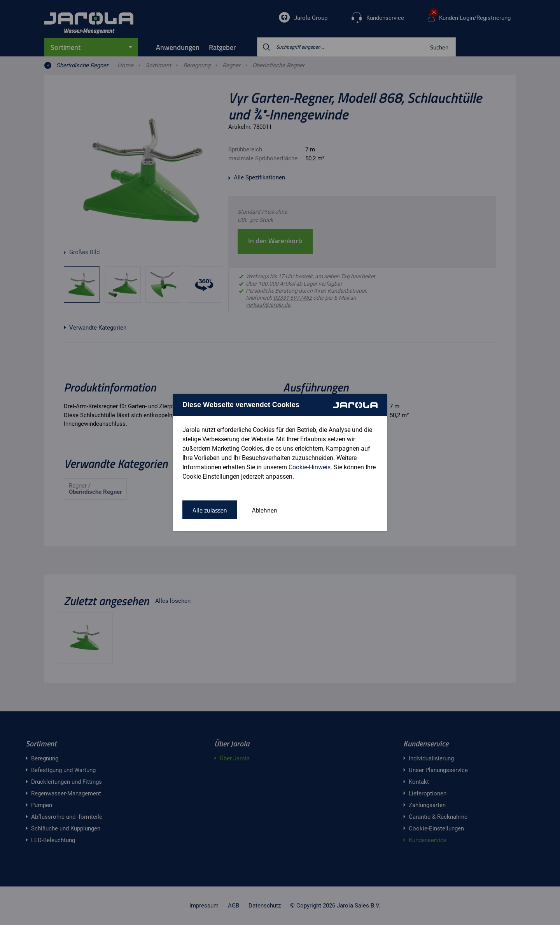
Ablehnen (265, 510)
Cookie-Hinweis (310, 467)
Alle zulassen (210, 510)
